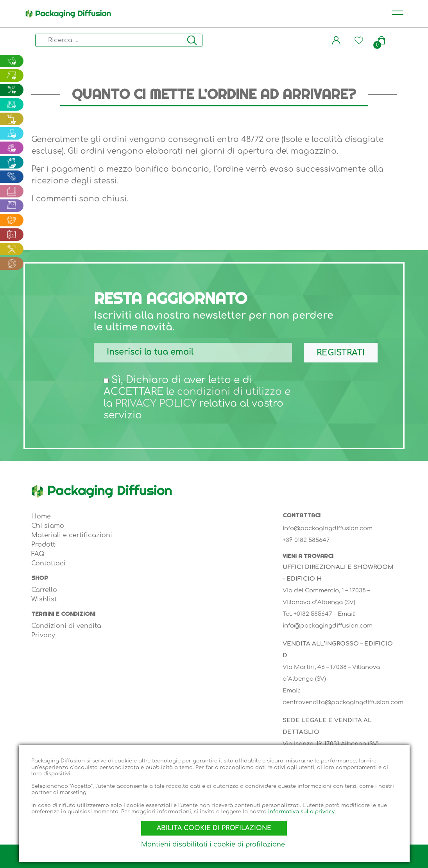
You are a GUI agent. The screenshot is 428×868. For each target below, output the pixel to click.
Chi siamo (48, 526)
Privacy (43, 635)
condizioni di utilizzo (229, 392)
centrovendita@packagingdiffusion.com (343, 702)
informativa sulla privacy (301, 810)
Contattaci (48, 563)
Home (41, 516)
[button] (336, 40)
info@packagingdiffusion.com (328, 528)
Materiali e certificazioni (72, 535)
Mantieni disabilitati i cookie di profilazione (213, 845)
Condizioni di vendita (66, 626)
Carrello (44, 590)
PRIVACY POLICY (156, 404)
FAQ (38, 554)
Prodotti (44, 545)
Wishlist (44, 599)
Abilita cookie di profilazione (214, 827)
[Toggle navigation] (398, 14)
